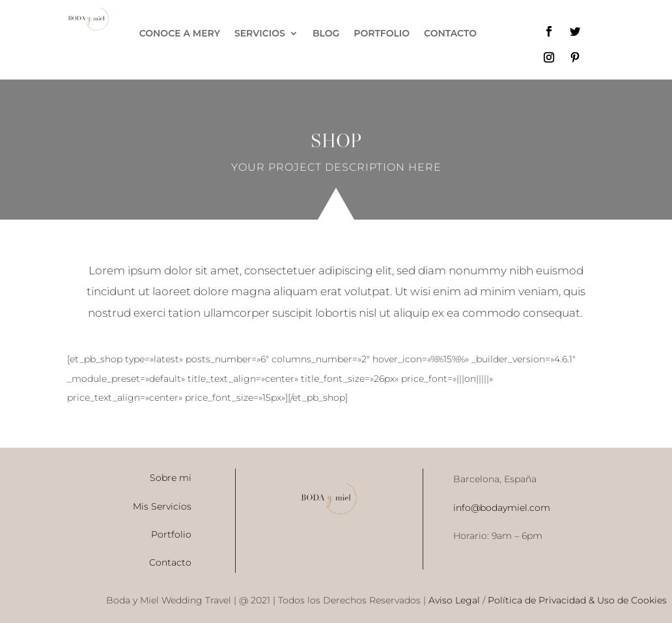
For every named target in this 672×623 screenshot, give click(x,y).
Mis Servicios (162, 506)
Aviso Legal (453, 600)
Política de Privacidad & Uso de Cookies (577, 600)
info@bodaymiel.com (502, 508)
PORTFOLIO (382, 34)
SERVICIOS (260, 34)
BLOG (326, 34)
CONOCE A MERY (180, 34)
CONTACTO (450, 34)
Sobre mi (171, 478)
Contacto (170, 562)
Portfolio (171, 534)
